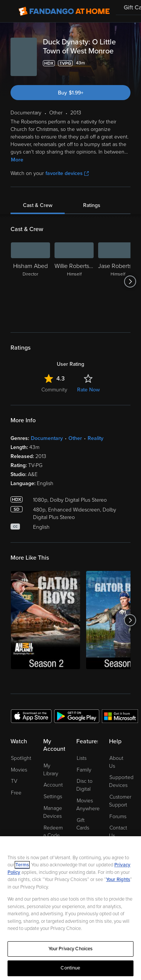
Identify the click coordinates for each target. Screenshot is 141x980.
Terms (22, 865)
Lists (82, 758)
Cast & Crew (38, 205)
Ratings (92, 205)
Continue (70, 968)
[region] (70, 908)
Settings (53, 797)
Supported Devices (121, 781)
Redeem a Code (53, 832)
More (17, 160)
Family (84, 770)
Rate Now (88, 390)
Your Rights (118, 880)
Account (53, 785)
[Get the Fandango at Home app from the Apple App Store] (31, 716)
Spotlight (21, 758)
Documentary (47, 438)
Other (75, 438)
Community (54, 390)
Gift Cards (83, 824)
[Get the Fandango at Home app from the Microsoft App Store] (120, 716)
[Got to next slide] (130, 282)
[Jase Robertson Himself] (118, 282)
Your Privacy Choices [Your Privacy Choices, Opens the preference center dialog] (71, 949)
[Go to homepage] (64, 11)
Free (16, 793)
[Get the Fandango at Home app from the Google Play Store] (77, 716)
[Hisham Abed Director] (30, 282)
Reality (96, 438)
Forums (118, 816)
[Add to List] (126, 63)
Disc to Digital (84, 785)
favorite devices (67, 173)
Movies (19, 770)
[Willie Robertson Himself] (74, 282)
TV (14, 781)
